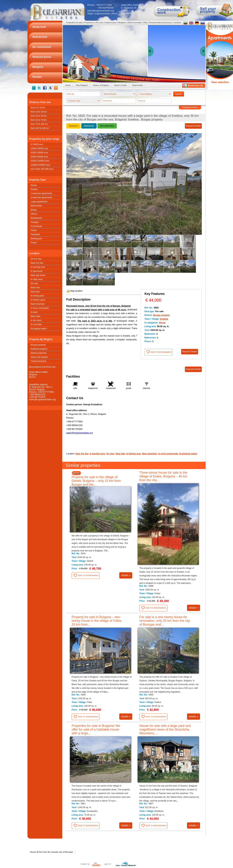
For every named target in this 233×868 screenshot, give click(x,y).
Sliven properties (39, 353)
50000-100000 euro (40, 161)
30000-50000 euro (39, 157)
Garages (35, 222)
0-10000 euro (37, 144)
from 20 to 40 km (39, 116)
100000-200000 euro (41, 165)
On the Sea (36, 259)
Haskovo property (39, 349)
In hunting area (38, 267)
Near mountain (38, 304)
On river (34, 283)
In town (34, 312)
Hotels (34, 230)
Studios (34, 189)
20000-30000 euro (39, 153)
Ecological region (39, 329)
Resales (74, 126)
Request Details (193, 126)
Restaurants (36, 218)
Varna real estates (39, 357)
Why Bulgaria (82, 85)
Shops (34, 210)
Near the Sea (37, 263)
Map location (74, 291)
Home (68, 85)
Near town (36, 316)
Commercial (36, 226)
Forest (34, 243)
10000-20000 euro (39, 148)
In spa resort (37, 271)
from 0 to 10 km (38, 108)
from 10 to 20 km (39, 112)
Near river (35, 288)
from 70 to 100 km (39, 124)
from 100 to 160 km (40, 128)
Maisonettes (36, 206)
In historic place (38, 300)
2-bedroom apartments (41, 198)
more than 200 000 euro (42, 169)
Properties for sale (74, 22)
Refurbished (107, 126)
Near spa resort (38, 275)
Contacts (177, 22)
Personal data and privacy (160, 22)
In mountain (36, 324)
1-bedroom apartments (41, 193)
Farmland (35, 234)
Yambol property (38, 361)
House (34, 185)
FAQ (145, 22)
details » (126, 575)
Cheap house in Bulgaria (115, 22)
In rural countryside (40, 308)
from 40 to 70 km (39, 120)
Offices (34, 214)
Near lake (35, 292)
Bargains (89, 126)
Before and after (135, 22)
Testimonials (137, 85)
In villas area (37, 279)
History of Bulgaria (101, 85)
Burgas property (38, 345)
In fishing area (37, 296)
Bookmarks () (195, 86)
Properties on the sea (93, 22)
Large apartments (39, 202)
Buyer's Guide (120, 85)
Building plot (36, 239)
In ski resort (36, 320)
